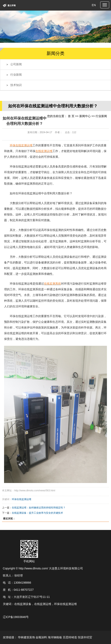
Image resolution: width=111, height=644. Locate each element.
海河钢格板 (55, 637)
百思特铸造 (70, 637)
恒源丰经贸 (85, 637)
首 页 (71, 116)
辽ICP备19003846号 (16, 617)
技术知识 (16, 85)
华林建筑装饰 (26, 637)
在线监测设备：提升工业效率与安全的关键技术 (37, 513)
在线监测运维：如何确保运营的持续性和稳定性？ (39, 508)
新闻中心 (85, 116)
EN (94, 5)
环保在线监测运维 (22, 499)
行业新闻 (16, 75)
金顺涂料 (41, 637)
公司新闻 (16, 64)
